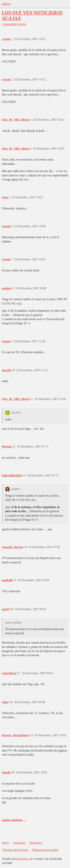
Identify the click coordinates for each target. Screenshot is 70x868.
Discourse (22, 859)
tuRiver (6, 4)
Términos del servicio (15, 850)
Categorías (19, 843)
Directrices (36, 843)
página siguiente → (14, 820)
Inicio (6, 843)
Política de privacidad (45, 850)
